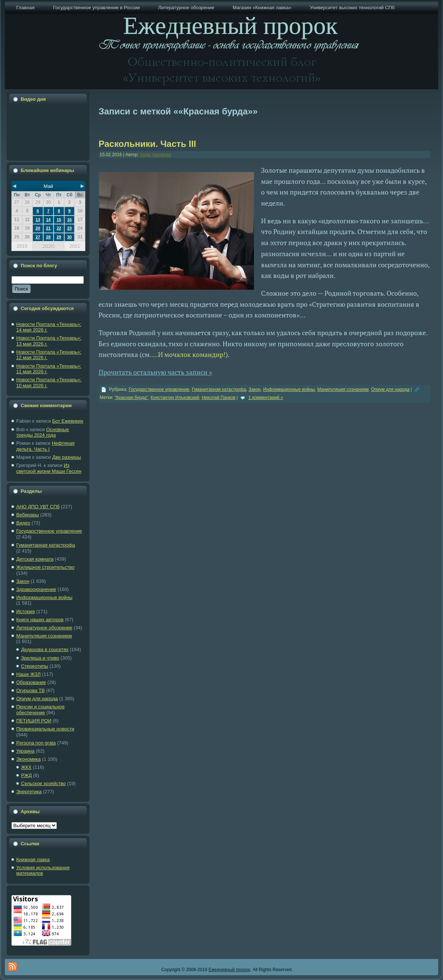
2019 (22, 246)
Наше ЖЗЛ (28, 674)
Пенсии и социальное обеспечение (40, 710)
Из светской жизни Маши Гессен (49, 468)
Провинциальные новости (45, 729)
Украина (25, 751)
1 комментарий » (266, 398)
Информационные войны (44, 597)
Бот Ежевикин (68, 421)
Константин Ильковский (175, 398)
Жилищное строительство (45, 567)
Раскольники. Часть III (147, 144)
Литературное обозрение (44, 628)
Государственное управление (49, 531)
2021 (75, 246)
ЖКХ (26, 767)
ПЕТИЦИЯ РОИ (34, 721)
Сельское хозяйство (43, 783)
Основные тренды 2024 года (43, 432)
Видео (23, 523)
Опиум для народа (37, 699)
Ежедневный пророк (229, 970)
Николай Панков (218, 398)
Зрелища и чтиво (40, 658)
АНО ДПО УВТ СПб (38, 507)
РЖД (26, 775)
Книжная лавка (33, 859)
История (25, 611)
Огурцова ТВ (30, 690)
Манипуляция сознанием (44, 636)
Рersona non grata (36, 743)
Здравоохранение (36, 589)
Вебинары (28, 515)
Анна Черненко (156, 155)
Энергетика (29, 792)
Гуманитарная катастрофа (46, 545)
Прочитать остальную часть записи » (155, 372)
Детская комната (35, 559)
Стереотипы (35, 666)
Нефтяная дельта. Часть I (45, 446)
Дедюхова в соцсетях (45, 649)
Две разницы (66, 457)
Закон (23, 581)
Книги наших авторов (40, 620)
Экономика (28, 759)
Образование (31, 682)
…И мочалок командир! (189, 354)
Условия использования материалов (43, 871)
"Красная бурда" (132, 398)
